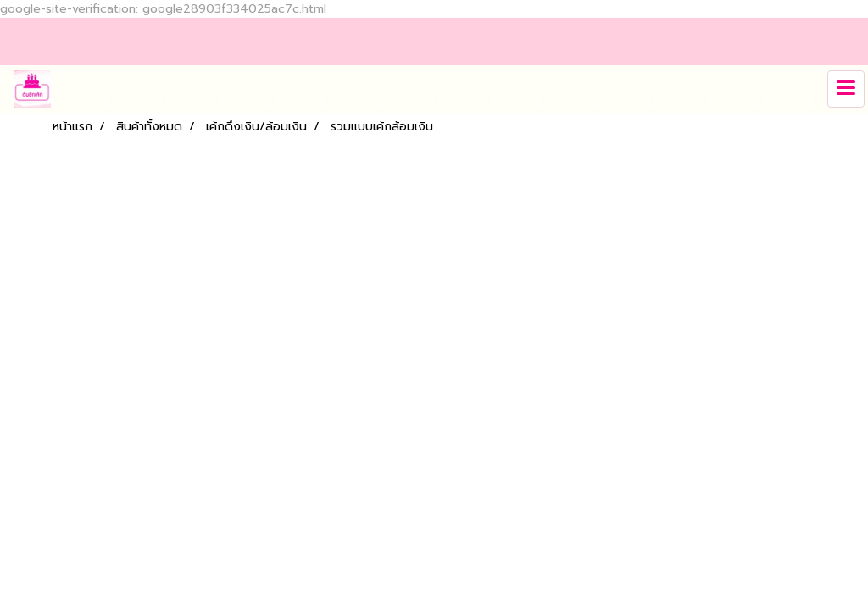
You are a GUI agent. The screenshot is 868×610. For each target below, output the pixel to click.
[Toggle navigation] (846, 89)
